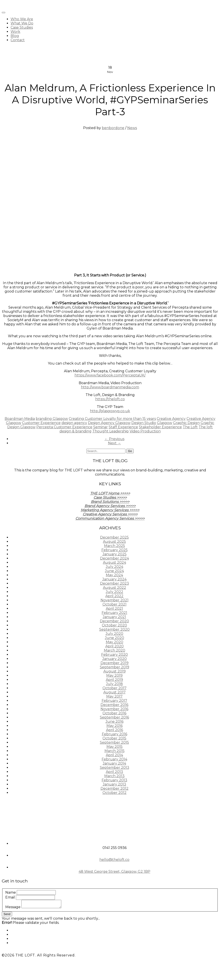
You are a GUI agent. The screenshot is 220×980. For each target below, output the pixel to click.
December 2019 (115, 663)
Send (7, 914)
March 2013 (114, 776)
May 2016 (115, 726)
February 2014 (114, 759)
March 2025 (115, 546)
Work (15, 32)
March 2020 (115, 650)
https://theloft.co (110, 399)
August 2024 (115, 562)
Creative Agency (171, 419)
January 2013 (114, 784)
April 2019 (114, 680)
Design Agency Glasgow (109, 423)
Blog (15, 36)
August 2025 (114, 542)
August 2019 (115, 671)
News (132, 128)
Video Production (145, 431)
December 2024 (115, 558)
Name (11, 892)
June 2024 (114, 571)
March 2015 (115, 751)
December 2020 (114, 621)
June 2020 (115, 638)
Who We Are (22, 19)
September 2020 (114, 629)
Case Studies (22, 27)
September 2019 (115, 667)
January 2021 (114, 617)
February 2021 (114, 613)
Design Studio (144, 423)
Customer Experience (41, 423)
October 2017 (115, 688)
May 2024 (114, 575)
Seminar (101, 427)
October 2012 (115, 793)
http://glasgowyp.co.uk (110, 411)
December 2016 (114, 705)
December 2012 (115, 788)
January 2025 (115, 554)
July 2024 (115, 567)
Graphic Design (186, 423)
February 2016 (115, 734)
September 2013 (115, 768)
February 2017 (114, 701)
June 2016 (115, 722)
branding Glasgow (52, 419)
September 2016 (114, 717)
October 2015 (114, 738)
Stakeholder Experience (160, 427)
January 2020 (115, 659)
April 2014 (114, 755)
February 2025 (115, 550)
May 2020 (115, 642)
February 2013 (114, 780)
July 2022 (115, 592)
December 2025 (114, 537)
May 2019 (114, 675)
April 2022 (114, 596)
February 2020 (115, 655)
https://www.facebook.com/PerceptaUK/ (110, 375)
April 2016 (115, 730)
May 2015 (115, 747)
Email (10, 897)
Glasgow (165, 423)
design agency (74, 423)
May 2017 (114, 696)
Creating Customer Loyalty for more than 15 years (112, 419)
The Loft (190, 427)
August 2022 (115, 588)
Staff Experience (123, 427)
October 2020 (114, 625)
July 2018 (114, 684)
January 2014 (114, 763)
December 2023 (115, 583)
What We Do (22, 23)
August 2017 (115, 692)
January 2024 (114, 579)
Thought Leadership (111, 431)
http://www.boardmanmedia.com (110, 387)
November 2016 (114, 709)
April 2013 (114, 772)
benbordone (113, 128)
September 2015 (114, 742)
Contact (18, 40)
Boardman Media (20, 419)
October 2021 (115, 604)
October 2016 (114, 713)
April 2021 (114, 609)
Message (13, 907)
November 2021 (115, 600)
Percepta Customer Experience (64, 427)
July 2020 (114, 634)
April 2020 (115, 646)
